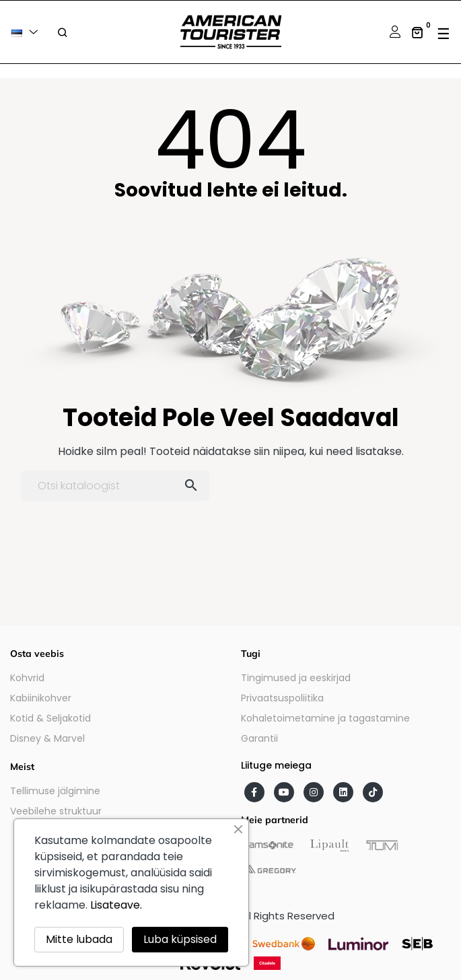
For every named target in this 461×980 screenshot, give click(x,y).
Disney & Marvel (47, 738)
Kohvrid (27, 678)
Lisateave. (116, 905)
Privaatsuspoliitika (282, 698)
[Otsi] (115, 486)
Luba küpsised (180, 939)
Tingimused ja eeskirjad (296, 678)
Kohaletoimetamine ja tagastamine (325, 718)
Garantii (259, 738)
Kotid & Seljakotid (50, 718)
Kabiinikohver (41, 698)
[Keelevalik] (27, 32)
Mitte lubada (79, 939)
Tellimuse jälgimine (55, 791)
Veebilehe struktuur (56, 811)
